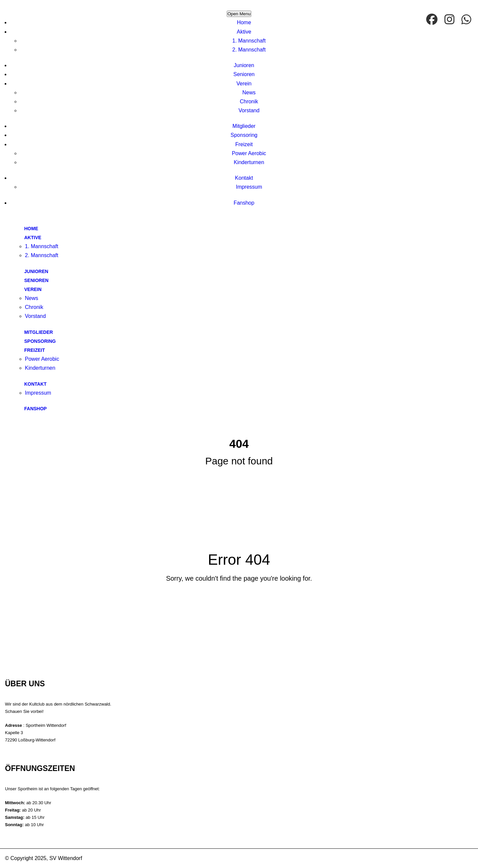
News (249, 93)
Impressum (249, 187)
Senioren (244, 74)
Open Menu (239, 14)
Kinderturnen (249, 162)
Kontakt (244, 178)
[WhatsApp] (467, 20)
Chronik (249, 101)
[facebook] (433, 20)
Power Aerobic (249, 153)
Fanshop (244, 203)
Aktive (244, 32)
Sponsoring (244, 135)
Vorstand (249, 110)
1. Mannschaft (249, 41)
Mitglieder (244, 126)
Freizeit (244, 144)
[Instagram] (450, 20)
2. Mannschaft (249, 50)
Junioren (244, 65)
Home (244, 22)
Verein (244, 84)
